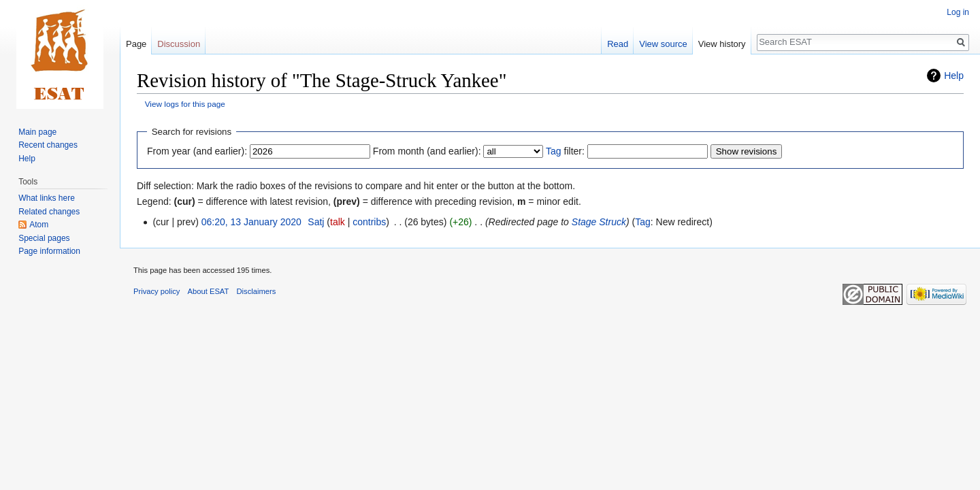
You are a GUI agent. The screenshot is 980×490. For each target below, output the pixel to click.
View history (722, 44)
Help (954, 76)
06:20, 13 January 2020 (251, 222)
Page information (49, 251)
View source (663, 44)
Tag (554, 151)
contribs (369, 222)
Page (136, 44)
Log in (958, 12)
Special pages (44, 238)
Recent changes (48, 145)
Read (618, 44)
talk (338, 222)
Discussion (179, 44)
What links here (47, 198)
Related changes (49, 212)
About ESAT (209, 291)
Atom (39, 225)
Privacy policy (157, 291)
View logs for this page (185, 104)
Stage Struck (599, 222)
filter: (565, 151)
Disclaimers (257, 291)
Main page (37, 132)
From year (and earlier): (197, 151)
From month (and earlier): (427, 151)
